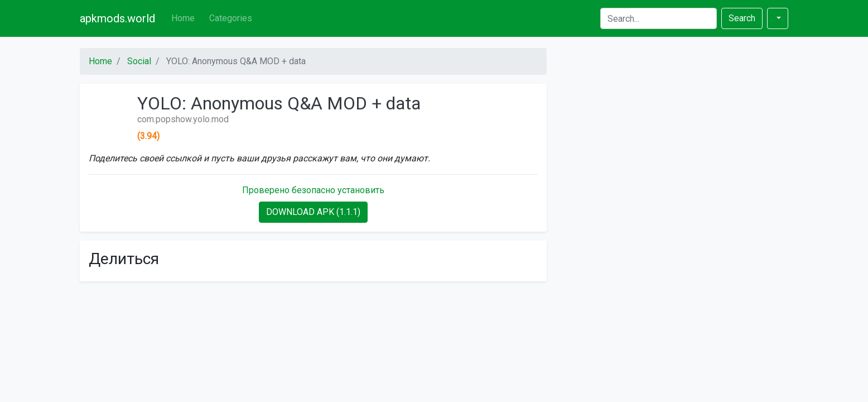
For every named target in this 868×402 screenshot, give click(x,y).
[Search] (659, 18)
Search (742, 18)
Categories (231, 18)
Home (183, 18)
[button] (778, 18)
